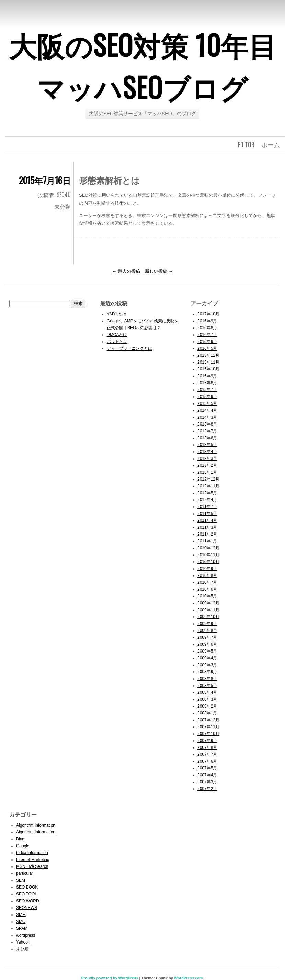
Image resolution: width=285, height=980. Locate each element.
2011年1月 (207, 541)
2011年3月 (207, 527)
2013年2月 (207, 465)
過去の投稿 (126, 271)
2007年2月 (207, 789)
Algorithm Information (36, 825)
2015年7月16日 (45, 180)
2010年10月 (208, 562)
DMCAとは (117, 335)
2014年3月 (207, 417)
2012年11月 (208, 486)
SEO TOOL (27, 894)
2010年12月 (208, 548)
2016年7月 (207, 335)
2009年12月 (208, 603)
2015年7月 (207, 390)
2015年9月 (207, 376)
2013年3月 (207, 459)
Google (23, 846)
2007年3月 (207, 782)
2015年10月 (208, 369)
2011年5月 (207, 514)
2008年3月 (207, 699)
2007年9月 (207, 741)
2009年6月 (207, 644)
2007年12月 (208, 720)
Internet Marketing (33, 860)
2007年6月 (207, 761)
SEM (21, 880)
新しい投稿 (159, 271)
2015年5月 (207, 403)
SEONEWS (27, 908)
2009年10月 (208, 617)
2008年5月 (207, 686)
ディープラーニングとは (129, 348)
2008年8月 (207, 679)
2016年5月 (207, 348)
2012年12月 (208, 479)
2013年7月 (207, 431)
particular (25, 873)
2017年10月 (208, 314)
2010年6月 (207, 589)
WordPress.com (189, 978)
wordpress (26, 935)
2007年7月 (207, 754)
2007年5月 (207, 768)
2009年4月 (207, 658)
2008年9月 (207, 672)
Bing (20, 839)
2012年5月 (207, 493)
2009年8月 (207, 631)
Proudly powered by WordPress (110, 978)
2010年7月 (207, 582)
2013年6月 (207, 438)
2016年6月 (207, 342)
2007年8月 (207, 747)
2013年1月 (207, 472)
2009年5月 (207, 651)
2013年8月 (207, 424)
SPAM (22, 928)
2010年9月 (207, 569)
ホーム (271, 144)
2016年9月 (207, 321)
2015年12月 (208, 355)
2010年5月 (207, 596)
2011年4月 (207, 520)
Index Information (32, 853)
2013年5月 (207, 445)
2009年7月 (207, 637)
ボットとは (117, 342)
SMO (21, 922)
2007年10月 (208, 734)
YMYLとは (117, 314)
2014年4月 (207, 410)
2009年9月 (207, 624)
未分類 (62, 206)
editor (246, 144)
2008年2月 (207, 706)
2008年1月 (207, 713)
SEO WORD (28, 901)
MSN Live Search (32, 866)
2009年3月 (207, 665)
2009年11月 (208, 610)
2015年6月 (207, 397)
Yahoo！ (24, 942)
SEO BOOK (27, 887)
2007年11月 (208, 727)
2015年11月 (208, 362)
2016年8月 (207, 328)
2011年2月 (207, 534)
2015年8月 (207, 383)
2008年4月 (207, 692)
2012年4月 (207, 500)
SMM (21, 915)
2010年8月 (207, 575)
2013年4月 (207, 452)
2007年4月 (207, 775)
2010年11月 (208, 555)
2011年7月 (207, 507)
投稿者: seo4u (54, 195)
